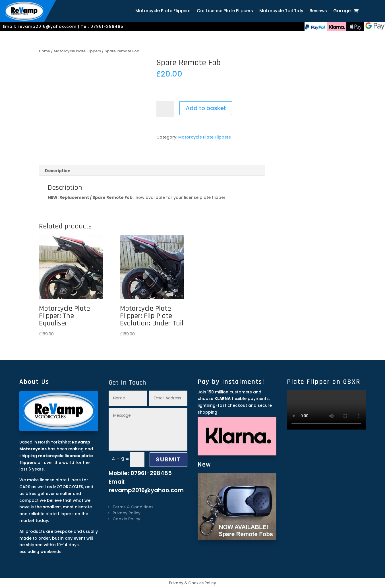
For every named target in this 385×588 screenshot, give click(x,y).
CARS (25, 487)
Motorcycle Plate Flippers (163, 11)
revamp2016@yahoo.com (47, 26)
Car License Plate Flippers (225, 11)
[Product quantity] (165, 109)
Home (44, 51)
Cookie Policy (126, 519)
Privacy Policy (127, 513)
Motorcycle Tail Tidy (281, 11)
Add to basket (206, 108)
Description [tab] (58, 171)
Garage (342, 11)
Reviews (318, 11)
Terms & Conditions (133, 507)
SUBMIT (168, 459)
